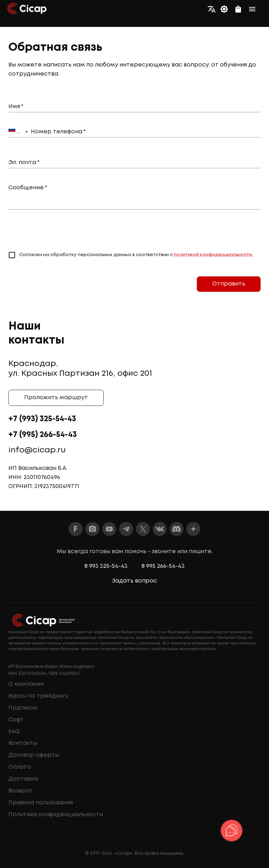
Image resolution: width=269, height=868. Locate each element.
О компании (26, 684)
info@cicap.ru (37, 450)
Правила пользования (41, 803)
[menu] (254, 9)
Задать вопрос (134, 581)
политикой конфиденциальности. (213, 255)
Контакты (23, 743)
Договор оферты (34, 755)
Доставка (23, 779)
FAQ (14, 732)
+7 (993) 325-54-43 (42, 419)
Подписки (23, 708)
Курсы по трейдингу (38, 696)
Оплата (20, 767)
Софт (16, 720)
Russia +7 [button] (20, 131)
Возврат (21, 791)
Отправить (229, 284)
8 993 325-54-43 (106, 566)
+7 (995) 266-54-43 (43, 435)
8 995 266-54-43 (163, 566)
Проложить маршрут (56, 398)
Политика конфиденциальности (56, 815)
